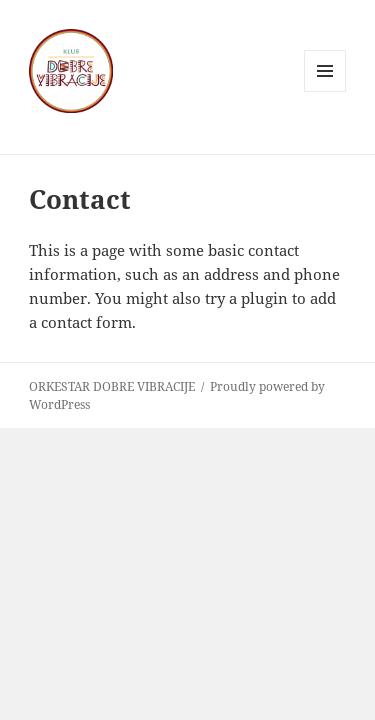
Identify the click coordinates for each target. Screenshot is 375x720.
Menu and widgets (325, 91)
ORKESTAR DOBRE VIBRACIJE (112, 386)
